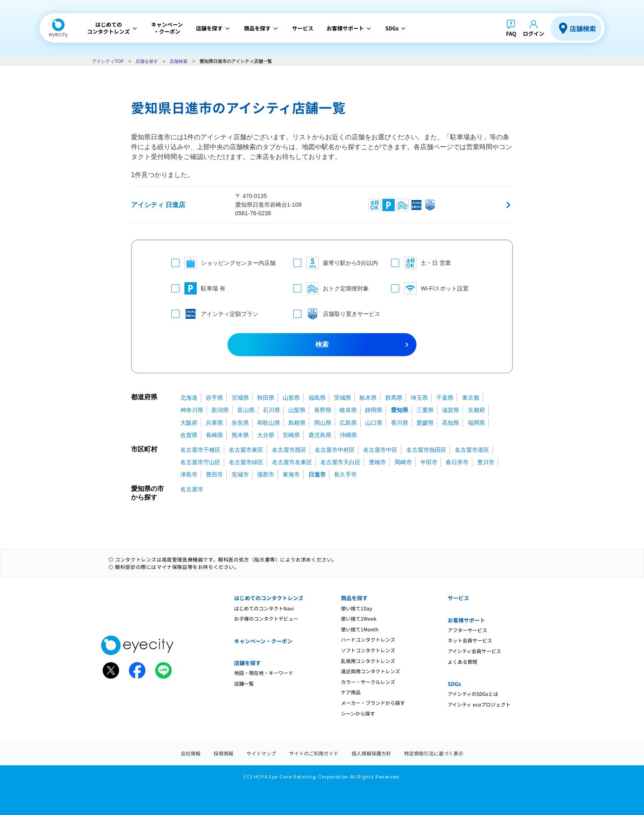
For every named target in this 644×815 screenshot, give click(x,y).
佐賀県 (189, 435)
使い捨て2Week (359, 618)
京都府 (476, 410)
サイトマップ (261, 753)
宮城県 (240, 398)
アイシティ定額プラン (215, 314)
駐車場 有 (198, 288)
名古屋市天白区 (340, 462)
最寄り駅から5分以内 (334, 263)
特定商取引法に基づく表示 (434, 753)
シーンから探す (358, 713)
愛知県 (400, 410)
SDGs (454, 684)
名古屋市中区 (380, 450)
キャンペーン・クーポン (263, 641)
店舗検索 (583, 28)
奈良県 (240, 423)
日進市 (317, 474)
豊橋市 (377, 462)
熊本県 (240, 435)
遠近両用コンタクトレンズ (370, 671)
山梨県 (297, 410)
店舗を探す (147, 61)
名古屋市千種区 (200, 450)
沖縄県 (348, 435)
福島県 (317, 398)
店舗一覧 (244, 683)
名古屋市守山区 (200, 462)
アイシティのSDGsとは (473, 694)
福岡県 (476, 423)
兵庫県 (214, 423)
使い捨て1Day (356, 608)
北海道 (189, 398)
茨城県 (343, 398)
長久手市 (345, 474)
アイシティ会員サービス (474, 651)
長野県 (323, 410)
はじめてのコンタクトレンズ (269, 598)
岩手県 (214, 398)
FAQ (511, 33)
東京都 (471, 398)
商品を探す (354, 598)
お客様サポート (466, 620)
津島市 (189, 474)
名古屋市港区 (472, 450)
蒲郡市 (266, 474)
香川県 (400, 423)
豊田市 (214, 474)
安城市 (240, 474)
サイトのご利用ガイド (314, 753)
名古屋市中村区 (335, 450)
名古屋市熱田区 (426, 450)
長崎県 (214, 435)
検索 (322, 344)
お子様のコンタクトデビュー (266, 618)
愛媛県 (425, 423)
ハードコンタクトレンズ (368, 639)
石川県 (271, 410)
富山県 (246, 410)
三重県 (425, 410)
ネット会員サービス (470, 640)
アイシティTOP (108, 61)
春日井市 (457, 462)
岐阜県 (348, 410)
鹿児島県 (320, 435)
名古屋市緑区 (246, 462)
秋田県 (266, 398)
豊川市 (486, 462)
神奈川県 (192, 410)
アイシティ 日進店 (158, 205)
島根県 (297, 423)
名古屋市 (192, 489)
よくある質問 (462, 662)
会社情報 (191, 753)
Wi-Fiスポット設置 (430, 288)
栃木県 (368, 398)
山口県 (374, 423)
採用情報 (223, 753)
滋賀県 (451, 410)
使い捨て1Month (360, 629)
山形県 (291, 398)
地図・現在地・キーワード (264, 673)
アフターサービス (467, 630)
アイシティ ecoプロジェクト (479, 704)
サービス (458, 598)
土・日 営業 (421, 263)
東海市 (291, 474)
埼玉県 (419, 398)
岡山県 (323, 423)
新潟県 (220, 410)
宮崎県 (291, 435)
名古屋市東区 (246, 450)
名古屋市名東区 (292, 462)
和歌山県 (269, 423)
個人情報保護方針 (371, 753)
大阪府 (189, 423)
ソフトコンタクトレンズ (368, 650)
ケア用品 (351, 692)
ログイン (534, 33)
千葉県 (445, 398)
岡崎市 (403, 462)
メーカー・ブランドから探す (373, 703)
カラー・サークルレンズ (368, 682)
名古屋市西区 (289, 450)
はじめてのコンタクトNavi (264, 608)
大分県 (266, 435)
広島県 (348, 423)
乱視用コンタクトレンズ (368, 661)
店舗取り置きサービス (334, 314)
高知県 (451, 423)
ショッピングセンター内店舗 (223, 263)
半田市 (429, 462)
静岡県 (374, 410)
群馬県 (394, 398)
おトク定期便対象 (331, 288)
